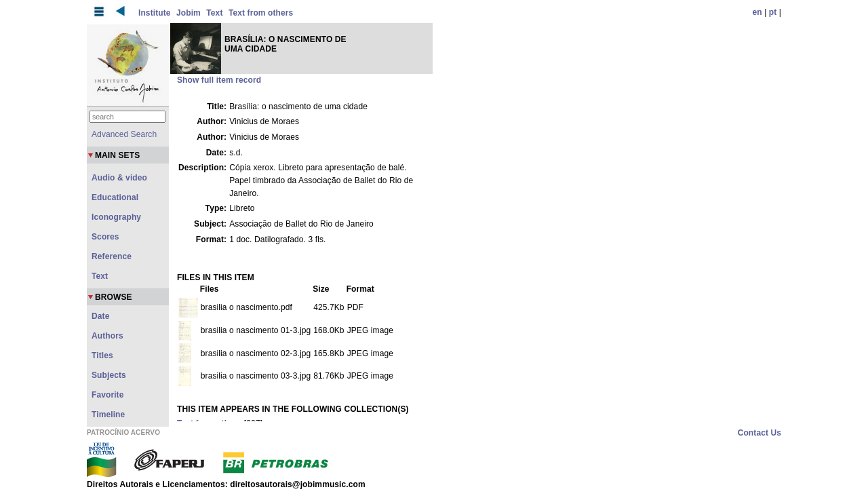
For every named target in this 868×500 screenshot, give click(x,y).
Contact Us (759, 433)
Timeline (108, 415)
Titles (102, 355)
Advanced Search (124, 134)
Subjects (109, 375)
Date (100, 316)
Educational (115, 197)
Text (214, 13)
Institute (155, 13)
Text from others (261, 13)
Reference (112, 256)
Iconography (116, 217)
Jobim (189, 13)
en (757, 12)
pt (773, 12)
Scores (105, 237)
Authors (107, 336)
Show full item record (219, 80)
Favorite (107, 395)
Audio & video (119, 178)
